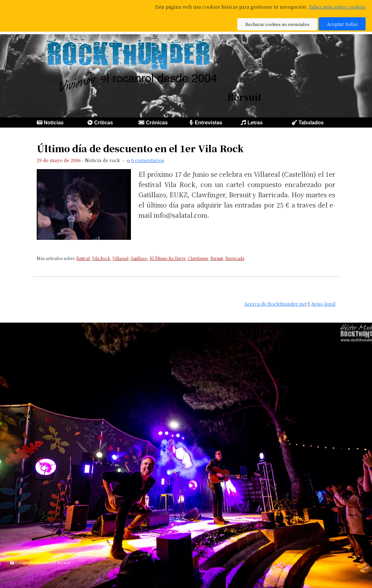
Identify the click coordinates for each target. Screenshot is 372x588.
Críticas (104, 123)
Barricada (235, 258)
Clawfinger (198, 258)
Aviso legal (323, 304)
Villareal (120, 258)
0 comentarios (148, 160)
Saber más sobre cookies (337, 7)
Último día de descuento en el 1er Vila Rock (140, 148)
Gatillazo (139, 258)
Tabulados (311, 123)
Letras (255, 123)
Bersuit (217, 258)
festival (83, 258)
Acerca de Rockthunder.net (276, 304)
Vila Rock (101, 258)
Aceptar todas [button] (342, 24)
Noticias (54, 123)
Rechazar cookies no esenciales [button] (277, 24)
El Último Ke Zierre (168, 258)
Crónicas (157, 123)
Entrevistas (209, 123)
